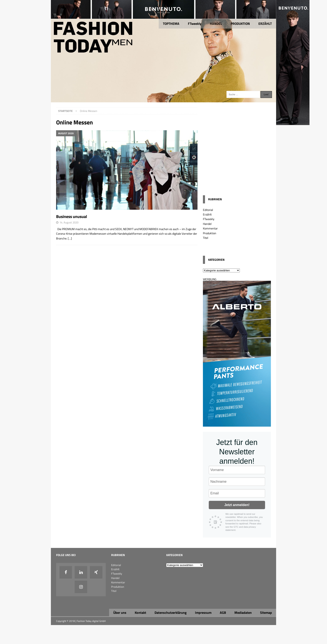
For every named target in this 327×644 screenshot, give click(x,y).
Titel (206, 238)
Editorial (208, 210)
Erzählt (207, 214)
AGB (223, 613)
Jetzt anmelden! (237, 505)
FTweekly (195, 24)
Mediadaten (243, 613)
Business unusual (72, 216)
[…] (70, 238)
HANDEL (216, 24)
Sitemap (266, 613)
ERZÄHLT (265, 24)
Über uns (120, 613)
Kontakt (140, 613)
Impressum (203, 613)
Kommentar (210, 228)
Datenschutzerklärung (171, 613)
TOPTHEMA (171, 24)
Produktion (210, 233)
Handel (207, 224)
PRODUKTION (240, 24)
